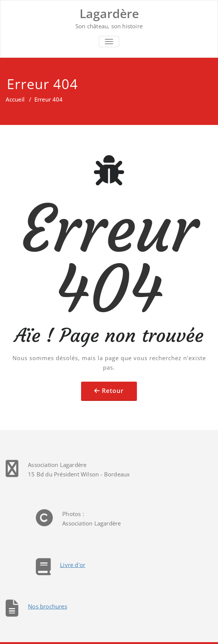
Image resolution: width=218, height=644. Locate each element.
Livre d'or (73, 565)
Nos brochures (48, 606)
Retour (113, 391)
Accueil (15, 99)
